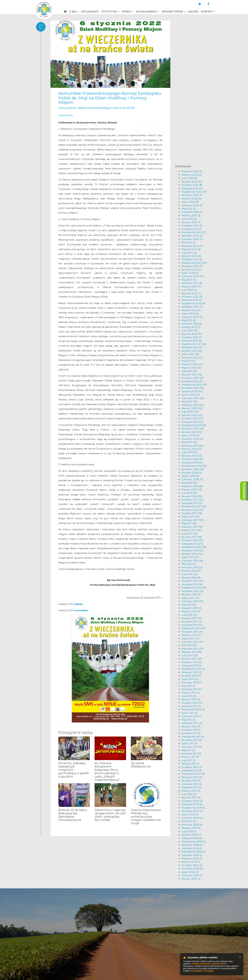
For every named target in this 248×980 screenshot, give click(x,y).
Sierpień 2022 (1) (191, 310)
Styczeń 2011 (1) (190, 764)
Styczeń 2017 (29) (192, 537)
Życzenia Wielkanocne (141, 765)
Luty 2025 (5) (189, 219)
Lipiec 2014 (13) (190, 639)
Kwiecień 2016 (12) (192, 567)
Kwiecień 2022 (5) (192, 324)
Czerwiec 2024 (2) (192, 239)
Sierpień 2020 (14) (192, 391)
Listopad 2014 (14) (192, 625)
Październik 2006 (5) (193, 852)
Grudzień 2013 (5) (192, 662)
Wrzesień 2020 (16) (193, 388)
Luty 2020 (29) (190, 412)
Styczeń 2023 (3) (191, 293)
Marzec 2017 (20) (192, 530)
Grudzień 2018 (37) (192, 459)
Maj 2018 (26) (189, 483)
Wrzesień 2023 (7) (192, 266)
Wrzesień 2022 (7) (192, 307)
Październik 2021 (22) (194, 344)
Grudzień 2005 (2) (192, 865)
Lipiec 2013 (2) (190, 679)
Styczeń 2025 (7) (191, 222)
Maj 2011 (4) (188, 750)
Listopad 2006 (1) (191, 848)
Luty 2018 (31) (189, 493)
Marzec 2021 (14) (191, 368)
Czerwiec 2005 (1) (192, 875)
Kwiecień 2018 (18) (192, 486)
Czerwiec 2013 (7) (192, 682)
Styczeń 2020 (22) (192, 415)
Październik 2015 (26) (194, 588)
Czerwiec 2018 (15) (192, 479)
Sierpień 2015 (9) (191, 594)
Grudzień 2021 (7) (192, 337)
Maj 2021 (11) (189, 361)
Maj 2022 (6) (189, 320)
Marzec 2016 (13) (191, 571)
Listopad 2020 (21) (192, 381)
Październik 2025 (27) (194, 192)
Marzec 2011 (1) (190, 757)
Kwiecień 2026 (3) (192, 171)
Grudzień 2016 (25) (192, 540)
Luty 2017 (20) (190, 534)
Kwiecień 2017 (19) (192, 527)
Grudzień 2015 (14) (192, 581)
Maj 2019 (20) (189, 442)
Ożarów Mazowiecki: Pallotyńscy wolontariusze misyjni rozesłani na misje (146, 817)
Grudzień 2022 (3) (192, 297)
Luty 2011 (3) (189, 760)
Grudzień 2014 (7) (192, 622)
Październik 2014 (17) (194, 628)
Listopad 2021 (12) (192, 341)
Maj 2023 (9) (189, 280)
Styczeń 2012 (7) (191, 727)
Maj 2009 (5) (189, 821)
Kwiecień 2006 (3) (192, 858)
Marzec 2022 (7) (191, 327)
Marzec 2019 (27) (192, 449)
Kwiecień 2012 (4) (192, 723)
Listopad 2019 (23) (192, 422)
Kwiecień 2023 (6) (192, 283)
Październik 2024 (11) (194, 232)
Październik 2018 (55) (194, 466)
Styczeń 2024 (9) (191, 256)
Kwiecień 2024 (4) (192, 246)
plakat (78, 604)
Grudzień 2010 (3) (192, 767)
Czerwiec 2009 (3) (192, 818)
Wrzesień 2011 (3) (192, 740)
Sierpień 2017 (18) (192, 513)
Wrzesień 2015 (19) (192, 591)
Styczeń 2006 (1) (191, 862)
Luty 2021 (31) (189, 371)
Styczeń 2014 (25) (192, 659)
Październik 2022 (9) (193, 303)
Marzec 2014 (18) (191, 652)
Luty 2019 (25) (190, 452)
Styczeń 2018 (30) (192, 496)
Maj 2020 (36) (189, 402)
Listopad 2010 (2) (191, 770)
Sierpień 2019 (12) (192, 432)
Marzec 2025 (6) (191, 215)
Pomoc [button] (128, 11)
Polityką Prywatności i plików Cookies (209, 964)
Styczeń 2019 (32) (192, 456)
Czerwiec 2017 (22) (192, 520)
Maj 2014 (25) (189, 645)
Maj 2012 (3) (188, 720)
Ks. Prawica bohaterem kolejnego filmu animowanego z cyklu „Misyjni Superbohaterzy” (107, 771)
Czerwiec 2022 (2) (192, 317)
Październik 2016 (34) (194, 547)
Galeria (193, 11)
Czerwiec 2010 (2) (192, 784)
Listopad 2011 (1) (191, 733)
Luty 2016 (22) (189, 574)
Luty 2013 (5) (189, 696)
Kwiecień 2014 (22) (192, 649)
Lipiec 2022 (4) (190, 314)
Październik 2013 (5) (193, 669)
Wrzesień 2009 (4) (192, 811)
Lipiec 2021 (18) (190, 354)
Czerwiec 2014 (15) (192, 642)
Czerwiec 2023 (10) (193, 276)
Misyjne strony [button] (174, 11)
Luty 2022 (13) (189, 330)
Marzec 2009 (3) (191, 828)
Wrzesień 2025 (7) (192, 195)
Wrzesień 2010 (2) (192, 777)
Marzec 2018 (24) (192, 490)
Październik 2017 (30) (194, 506)
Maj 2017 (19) (189, 523)
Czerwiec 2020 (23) (193, 398)
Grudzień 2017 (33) (192, 500)
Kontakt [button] (208, 11)
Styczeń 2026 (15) (192, 182)
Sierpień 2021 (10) (192, 351)
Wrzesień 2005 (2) (192, 869)
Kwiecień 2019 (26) (192, 446)
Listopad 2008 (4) (192, 838)
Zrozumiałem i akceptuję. (202, 971)
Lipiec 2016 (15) (190, 557)
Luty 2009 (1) (189, 831)
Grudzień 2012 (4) (192, 703)
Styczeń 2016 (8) (191, 578)
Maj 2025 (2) (189, 209)
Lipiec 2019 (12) (190, 435)
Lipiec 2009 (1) (190, 815)
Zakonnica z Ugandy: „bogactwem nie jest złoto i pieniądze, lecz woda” (110, 815)
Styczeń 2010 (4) (191, 797)
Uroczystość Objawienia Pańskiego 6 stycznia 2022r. (97, 108)
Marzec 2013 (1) (191, 693)
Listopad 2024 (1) (191, 229)
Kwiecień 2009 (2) (192, 825)
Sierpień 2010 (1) (191, 781)
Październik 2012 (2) (193, 709)
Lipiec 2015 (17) (190, 598)
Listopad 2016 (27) (192, 544)
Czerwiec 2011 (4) (192, 747)
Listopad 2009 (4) (192, 804)
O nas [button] (74, 11)
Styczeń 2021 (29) (192, 375)
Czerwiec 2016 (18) (192, 561)
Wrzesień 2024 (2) (192, 236)
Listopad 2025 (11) (192, 188)
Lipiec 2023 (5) (190, 273)
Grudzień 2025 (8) (192, 185)
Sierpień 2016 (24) (192, 554)
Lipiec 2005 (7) (190, 872)
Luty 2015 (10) (189, 615)
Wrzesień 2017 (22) (192, 510)
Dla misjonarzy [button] (148, 11)
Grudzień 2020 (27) (193, 378)
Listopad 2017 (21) (192, 503)
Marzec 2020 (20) (192, 408)
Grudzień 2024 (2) (192, 226)
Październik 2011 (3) (193, 737)
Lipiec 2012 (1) (190, 713)
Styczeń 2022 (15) (192, 334)
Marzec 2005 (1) (191, 879)
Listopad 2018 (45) (192, 463)
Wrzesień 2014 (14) (192, 632)
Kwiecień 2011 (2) (191, 754)
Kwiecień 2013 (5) (192, 689)
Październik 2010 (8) (193, 774)
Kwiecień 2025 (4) (192, 212)
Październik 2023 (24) (194, 263)
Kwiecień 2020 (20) (193, 405)
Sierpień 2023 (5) (191, 270)
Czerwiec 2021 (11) (192, 358)
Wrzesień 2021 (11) (192, 347)
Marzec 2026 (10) (192, 175)
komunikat (81, 610)
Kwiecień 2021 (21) (192, 364)
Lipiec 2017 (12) (190, 517)
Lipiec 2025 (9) (190, 202)
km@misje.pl (134, 945)
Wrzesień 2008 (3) (192, 845)
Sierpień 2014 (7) (191, 635)
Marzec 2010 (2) (191, 791)
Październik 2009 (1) (193, 808)
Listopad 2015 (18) (192, 584)
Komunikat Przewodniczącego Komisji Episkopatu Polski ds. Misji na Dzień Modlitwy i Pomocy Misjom (110, 98)
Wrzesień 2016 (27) (192, 551)
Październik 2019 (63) (194, 425)
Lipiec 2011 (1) (189, 743)
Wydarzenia (65, 115)
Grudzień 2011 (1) (191, 730)
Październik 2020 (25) (194, 385)
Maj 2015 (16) (189, 605)
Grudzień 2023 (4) (192, 259)
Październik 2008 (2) (194, 842)
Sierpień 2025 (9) (191, 199)
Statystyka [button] (110, 11)
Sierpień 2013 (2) (191, 676)
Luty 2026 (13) (189, 178)
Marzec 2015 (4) (191, 611)
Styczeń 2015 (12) (191, 618)
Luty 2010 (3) (189, 794)
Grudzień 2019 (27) (192, 418)
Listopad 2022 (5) (192, 300)
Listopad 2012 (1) (191, 706)
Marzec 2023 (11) (191, 287)
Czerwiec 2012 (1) (192, 716)
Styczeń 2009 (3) (191, 835)
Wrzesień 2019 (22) (193, 429)
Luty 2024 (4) (189, 253)
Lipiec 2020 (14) (191, 395)
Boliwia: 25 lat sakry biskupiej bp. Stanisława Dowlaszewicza (73, 815)
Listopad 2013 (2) (191, 666)
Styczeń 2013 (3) (191, 699)
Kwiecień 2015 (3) (192, 608)
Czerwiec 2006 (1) (192, 855)
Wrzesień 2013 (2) (192, 672)
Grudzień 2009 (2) (192, 801)
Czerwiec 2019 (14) (192, 439)
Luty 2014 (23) (190, 655)
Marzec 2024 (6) (191, 249)
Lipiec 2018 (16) (190, 476)
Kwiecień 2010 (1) (191, 787)
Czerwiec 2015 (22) (192, 601)
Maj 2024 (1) (188, 242)
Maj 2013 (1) (188, 686)
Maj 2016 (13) (189, 564)
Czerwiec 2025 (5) (192, 205)
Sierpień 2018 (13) (192, 473)
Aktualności (90, 11)
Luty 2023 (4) (189, 290)
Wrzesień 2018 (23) (193, 469)
